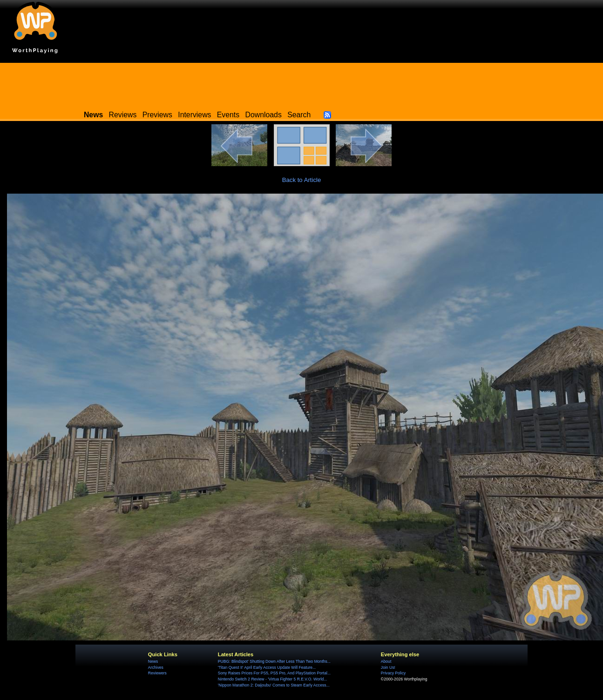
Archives (156, 667)
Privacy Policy (393, 673)
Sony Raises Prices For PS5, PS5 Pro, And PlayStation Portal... (274, 673)
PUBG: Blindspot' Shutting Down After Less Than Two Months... (274, 661)
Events (228, 115)
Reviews (123, 115)
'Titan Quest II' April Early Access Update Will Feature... (267, 667)
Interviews (194, 115)
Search (299, 115)
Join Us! (388, 667)
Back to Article (302, 180)
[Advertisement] (302, 84)
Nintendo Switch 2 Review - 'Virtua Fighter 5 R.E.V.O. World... (273, 679)
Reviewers (157, 673)
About (386, 661)
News (153, 661)
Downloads (264, 115)
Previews (157, 115)
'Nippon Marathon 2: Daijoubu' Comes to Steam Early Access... (274, 685)
